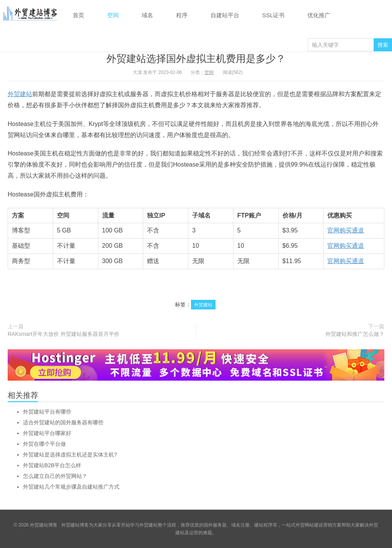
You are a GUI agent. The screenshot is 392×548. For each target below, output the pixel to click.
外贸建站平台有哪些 (47, 412)
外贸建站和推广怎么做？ (355, 334)
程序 (182, 15)
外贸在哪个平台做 (44, 444)
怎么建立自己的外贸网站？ (55, 476)
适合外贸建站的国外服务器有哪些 (63, 422)
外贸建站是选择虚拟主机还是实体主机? (70, 455)
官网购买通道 (346, 230)
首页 (78, 15)
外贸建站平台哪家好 (47, 433)
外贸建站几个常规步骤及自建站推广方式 (71, 487)
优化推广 (319, 15)
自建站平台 (225, 15)
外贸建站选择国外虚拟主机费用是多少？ (196, 59)
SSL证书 (273, 15)
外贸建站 (20, 94)
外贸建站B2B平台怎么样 (52, 465)
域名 (147, 15)
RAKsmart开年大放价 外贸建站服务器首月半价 (64, 334)
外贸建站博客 (31, 15)
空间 (113, 15)
